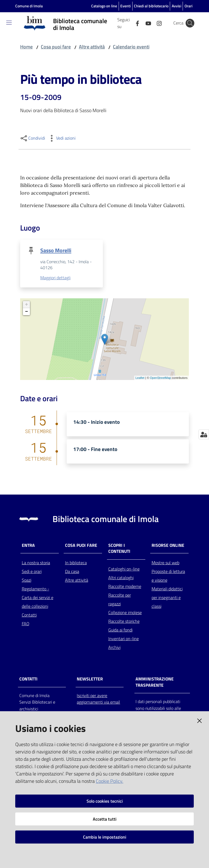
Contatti (29, 615)
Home (26, 47)
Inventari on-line (124, 639)
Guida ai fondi (120, 630)
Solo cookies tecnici (105, 801)
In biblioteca (76, 563)
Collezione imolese (125, 613)
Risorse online (168, 546)
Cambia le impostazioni (105, 837)
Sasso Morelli (56, 250)
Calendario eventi (131, 47)
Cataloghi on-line (124, 569)
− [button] (27, 312)
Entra (28, 546)
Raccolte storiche (124, 622)
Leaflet (140, 378)
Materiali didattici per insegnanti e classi (167, 598)
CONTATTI (28, 679)
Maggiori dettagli (55, 278)
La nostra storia (36, 563)
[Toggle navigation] (9, 23)
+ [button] (27, 305)
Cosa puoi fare (56, 47)
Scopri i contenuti (119, 549)
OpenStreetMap (161, 378)
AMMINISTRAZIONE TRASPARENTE (155, 682)
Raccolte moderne (125, 587)
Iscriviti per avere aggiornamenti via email (98, 699)
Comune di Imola (29, 6)
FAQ (26, 624)
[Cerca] (190, 23)
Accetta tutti (105, 819)
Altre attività (92, 47)
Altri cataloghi (121, 578)
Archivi (114, 648)
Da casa (72, 572)
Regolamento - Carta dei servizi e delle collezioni (38, 598)
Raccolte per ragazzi (120, 600)
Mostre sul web (165, 563)
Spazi (27, 581)
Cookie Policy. (110, 781)
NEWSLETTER (90, 679)
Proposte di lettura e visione (168, 576)
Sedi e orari (32, 572)
